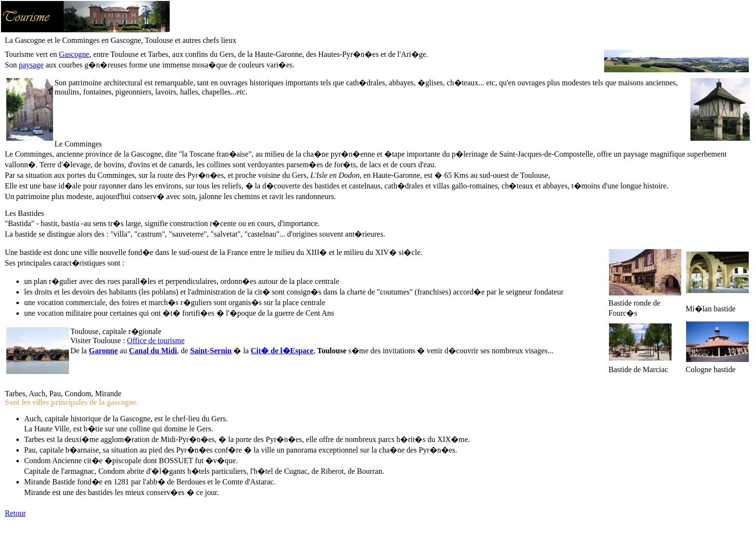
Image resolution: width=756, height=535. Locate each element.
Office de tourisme (156, 341)
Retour (15, 513)
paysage (31, 65)
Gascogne (74, 54)
